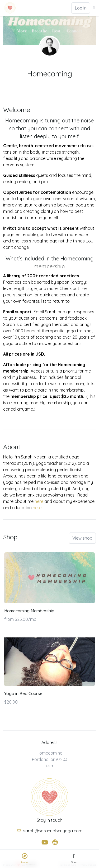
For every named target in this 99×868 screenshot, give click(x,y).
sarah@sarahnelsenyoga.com (53, 831)
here (39, 501)
